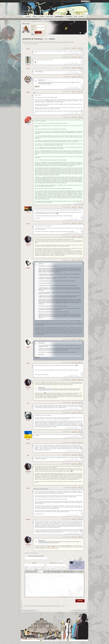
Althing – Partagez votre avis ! (53, 19)
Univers (28, 17)
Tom (28, 403)
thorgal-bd (28, 244)
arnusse (28, 439)
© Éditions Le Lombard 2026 (61, 640)
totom (28, 49)
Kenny (28, 488)
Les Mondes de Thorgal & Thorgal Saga (39, 21)
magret (28, 268)
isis (28, 84)
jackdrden (28, 520)
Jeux (75, 17)
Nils (28, 456)
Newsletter (77, 1)
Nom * (34, 563)
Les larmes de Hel (49, 101)
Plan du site (45, 640)
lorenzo (28, 420)
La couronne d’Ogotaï (65, 546)
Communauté (59, 17)
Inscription (70, 1)
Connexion (63, 1)
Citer (79, 48)
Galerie (81, 17)
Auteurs (42, 17)
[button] (27, 572)
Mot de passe (33, 29)
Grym (43, 102)
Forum (43, 19)
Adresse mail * (56, 563)
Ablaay (28, 92)
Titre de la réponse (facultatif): (36, 556)
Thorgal (74, 566)
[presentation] (27, 572)
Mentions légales (51, 640)
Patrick (28, 443)
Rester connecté (36, 34)
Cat (28, 124)
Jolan (77, 567)
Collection (49, 17)
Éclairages (69, 17)
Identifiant (33, 26)
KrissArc (28, 65)
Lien (75, 48)
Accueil (24, 21)
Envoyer (80, 601)
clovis (28, 212)
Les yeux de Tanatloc (51, 547)
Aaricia (79, 566)
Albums (35, 17)
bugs (28, 363)
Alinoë (43, 382)
